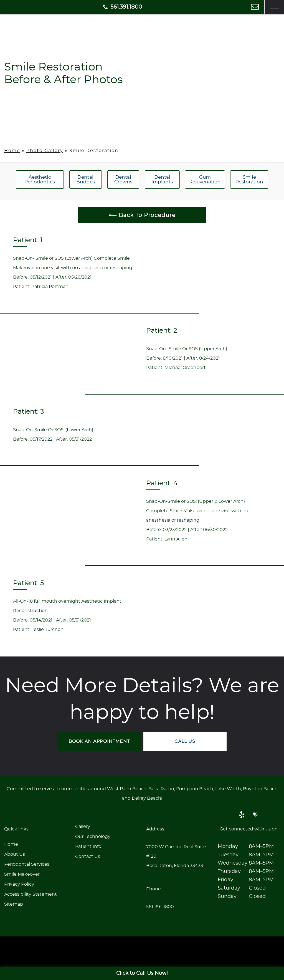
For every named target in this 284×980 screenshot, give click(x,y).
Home (12, 151)
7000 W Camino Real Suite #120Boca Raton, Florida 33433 (176, 856)
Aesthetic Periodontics (40, 180)
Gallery (83, 826)
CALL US (185, 741)
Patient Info (88, 846)
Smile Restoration (249, 180)
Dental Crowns (123, 180)
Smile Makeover (22, 874)
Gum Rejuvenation (205, 180)
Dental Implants (162, 180)
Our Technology (93, 836)
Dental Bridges (86, 180)
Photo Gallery (45, 151)
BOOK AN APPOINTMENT (99, 741)
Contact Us (88, 856)
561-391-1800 (160, 906)
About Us (15, 854)
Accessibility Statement (31, 894)
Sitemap (14, 904)
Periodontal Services (27, 864)
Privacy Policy (19, 884)
